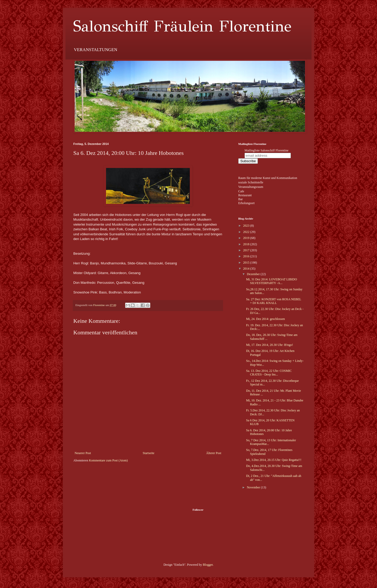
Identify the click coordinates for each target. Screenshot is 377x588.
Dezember (254, 274)
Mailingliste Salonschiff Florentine (267, 150)
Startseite (149, 453)
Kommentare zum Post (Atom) (108, 460)
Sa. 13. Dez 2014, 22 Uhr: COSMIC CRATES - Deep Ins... (269, 373)
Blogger (208, 565)
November (254, 487)
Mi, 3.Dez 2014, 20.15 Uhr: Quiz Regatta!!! (274, 460)
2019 (247, 238)
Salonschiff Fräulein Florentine (182, 26)
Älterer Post (214, 453)
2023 (247, 226)
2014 (247, 269)
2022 (247, 232)
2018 (247, 244)
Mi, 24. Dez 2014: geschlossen (265, 319)
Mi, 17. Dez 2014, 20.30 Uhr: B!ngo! (270, 345)
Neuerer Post (83, 453)
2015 (247, 263)
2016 (247, 256)
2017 (247, 250)
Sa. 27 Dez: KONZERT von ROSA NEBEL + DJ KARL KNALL (274, 301)
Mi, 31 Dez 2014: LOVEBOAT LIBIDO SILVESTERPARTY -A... (271, 281)
